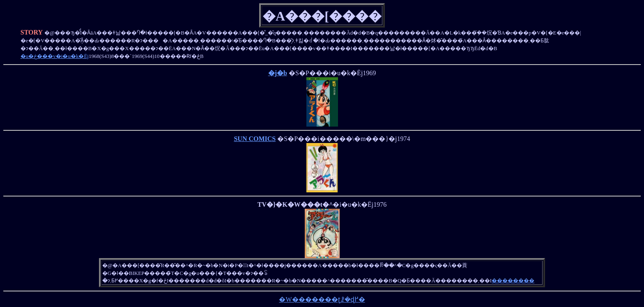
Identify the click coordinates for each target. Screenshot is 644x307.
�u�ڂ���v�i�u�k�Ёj (55, 56)
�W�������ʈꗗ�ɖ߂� (322, 299)
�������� (513, 280)
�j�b (278, 73)
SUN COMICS (255, 139)
